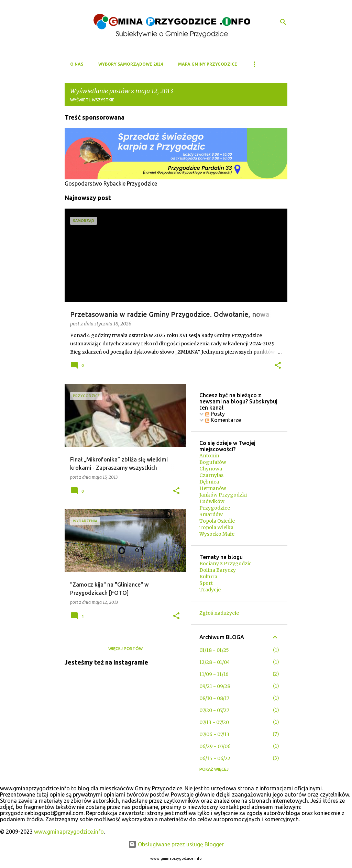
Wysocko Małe (217, 534)
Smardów (211, 514)
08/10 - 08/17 (214, 698)
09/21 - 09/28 (215, 686)
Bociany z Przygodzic (225, 564)
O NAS (77, 64)
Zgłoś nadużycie (219, 613)
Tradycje (210, 590)
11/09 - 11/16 (214, 674)
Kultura (208, 577)
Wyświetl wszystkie (92, 100)
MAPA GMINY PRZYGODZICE (208, 64)
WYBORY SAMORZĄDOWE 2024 (131, 64)
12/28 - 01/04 (215, 662)
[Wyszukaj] (283, 22)
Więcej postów (125, 649)
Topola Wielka (216, 527)
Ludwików (212, 501)
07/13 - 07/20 (214, 722)
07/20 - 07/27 (214, 710)
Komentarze (223, 420)
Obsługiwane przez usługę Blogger (176, 844)
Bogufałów (213, 462)
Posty (215, 414)
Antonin (209, 456)
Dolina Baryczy (218, 570)
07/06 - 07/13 (214, 734)
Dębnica (209, 482)
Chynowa (211, 469)
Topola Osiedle (217, 521)
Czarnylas (211, 475)
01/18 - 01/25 (214, 650)
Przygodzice (215, 508)
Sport (206, 583)
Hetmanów (213, 488)
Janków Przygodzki (223, 495)
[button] (278, 366)
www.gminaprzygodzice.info (69, 832)
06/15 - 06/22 (215, 758)
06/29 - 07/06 (215, 746)
